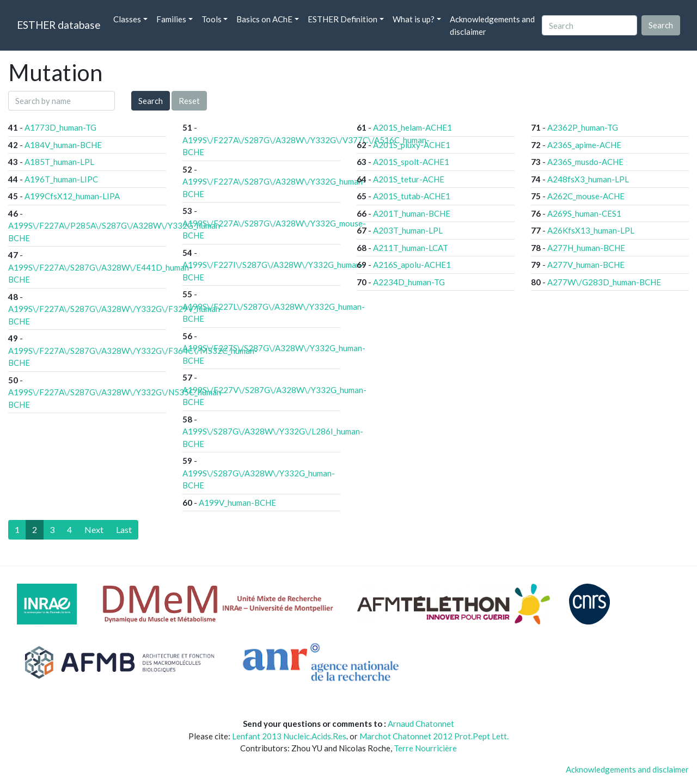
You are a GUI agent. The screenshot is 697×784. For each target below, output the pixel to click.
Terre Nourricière (425, 748)
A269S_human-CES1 (584, 213)
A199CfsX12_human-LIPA (72, 196)
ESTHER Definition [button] (343, 19)
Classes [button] (127, 19)
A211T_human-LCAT (411, 248)
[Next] (94, 530)
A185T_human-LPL (59, 162)
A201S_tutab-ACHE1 (412, 196)
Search (151, 101)
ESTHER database (59, 25)
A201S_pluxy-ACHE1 (412, 145)
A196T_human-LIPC (61, 179)
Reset (189, 101)
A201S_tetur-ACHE (409, 179)
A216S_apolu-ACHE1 (412, 265)
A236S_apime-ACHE (584, 145)
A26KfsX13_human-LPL (591, 230)
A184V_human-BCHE (63, 145)
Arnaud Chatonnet (421, 724)
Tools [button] (212, 19)
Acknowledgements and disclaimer (492, 25)
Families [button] (171, 19)
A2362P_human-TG (583, 127)
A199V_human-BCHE (237, 503)
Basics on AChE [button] (264, 19)
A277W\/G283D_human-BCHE (604, 282)
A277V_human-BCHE (586, 265)
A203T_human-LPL (408, 230)
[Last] (124, 530)
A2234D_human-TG (409, 282)
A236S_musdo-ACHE (585, 162)
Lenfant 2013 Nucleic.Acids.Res (289, 736)
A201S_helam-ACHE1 (412, 127)
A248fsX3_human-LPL (588, 179)
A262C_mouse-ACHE (586, 196)
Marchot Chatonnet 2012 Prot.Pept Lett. (434, 736)
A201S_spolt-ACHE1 (411, 162)
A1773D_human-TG (60, 127)
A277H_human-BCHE (586, 248)
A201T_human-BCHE (412, 213)
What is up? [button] (414, 19)
